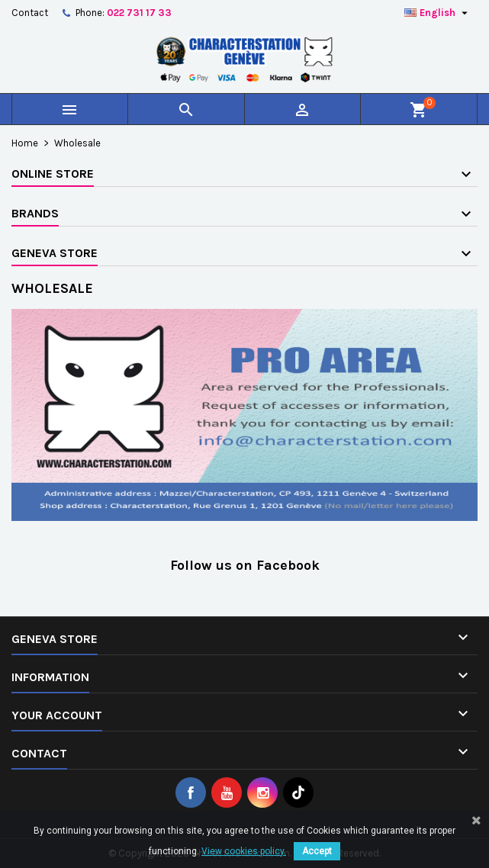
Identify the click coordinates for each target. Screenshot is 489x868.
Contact (30, 13)
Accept (317, 851)
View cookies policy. (244, 851)
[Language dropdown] (438, 13)
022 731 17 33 (139, 13)
